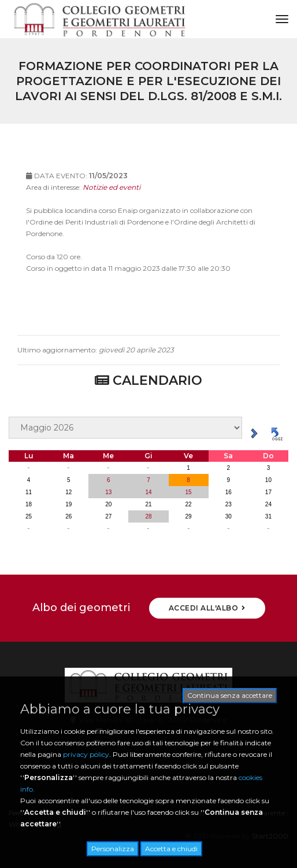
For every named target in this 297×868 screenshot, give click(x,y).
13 (108, 492)
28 (148, 516)
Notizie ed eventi (112, 196)
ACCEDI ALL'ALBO (207, 608)
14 (148, 492)
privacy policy (86, 754)
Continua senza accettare (230, 695)
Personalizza (113, 849)
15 (189, 492)
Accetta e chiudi (171, 849)
